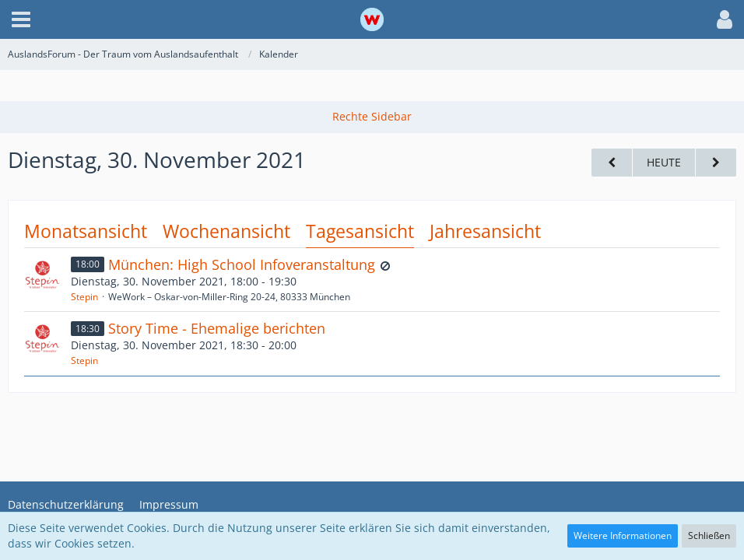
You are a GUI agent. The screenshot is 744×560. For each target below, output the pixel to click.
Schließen (709, 535)
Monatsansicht (86, 231)
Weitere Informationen (623, 535)
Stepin (84, 297)
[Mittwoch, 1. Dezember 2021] (716, 163)
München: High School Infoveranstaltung (242, 264)
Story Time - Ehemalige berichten (217, 328)
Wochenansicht (226, 231)
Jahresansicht (485, 231)
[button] (21, 19)
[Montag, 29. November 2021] (612, 163)
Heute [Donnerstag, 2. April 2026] (664, 162)
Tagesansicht (360, 231)
